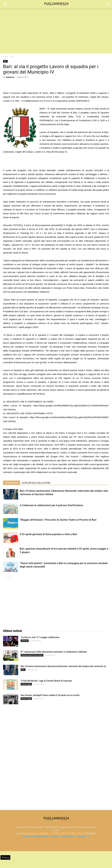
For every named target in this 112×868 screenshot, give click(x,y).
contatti (27, 837)
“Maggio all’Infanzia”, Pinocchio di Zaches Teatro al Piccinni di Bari (58, 520)
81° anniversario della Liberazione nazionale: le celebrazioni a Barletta (54, 652)
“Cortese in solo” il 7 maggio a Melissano (40, 637)
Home (6, 56)
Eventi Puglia (26, 684)
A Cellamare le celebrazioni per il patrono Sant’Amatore (51, 505)
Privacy (55, 837)
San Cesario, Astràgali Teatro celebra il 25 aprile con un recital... (51, 695)
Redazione (10, 77)
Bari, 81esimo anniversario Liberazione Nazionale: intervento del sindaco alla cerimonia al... (64, 666)
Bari (13, 56)
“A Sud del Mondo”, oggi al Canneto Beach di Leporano (46, 681)
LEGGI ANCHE (12, 483)
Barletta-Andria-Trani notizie (32, 655)
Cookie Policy (67, 837)
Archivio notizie (41, 837)
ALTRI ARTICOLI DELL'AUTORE (36, 483)
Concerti (25, 641)
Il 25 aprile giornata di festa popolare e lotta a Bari (48, 534)
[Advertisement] (56, 31)
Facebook (81, 837)
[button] (108, 4)
